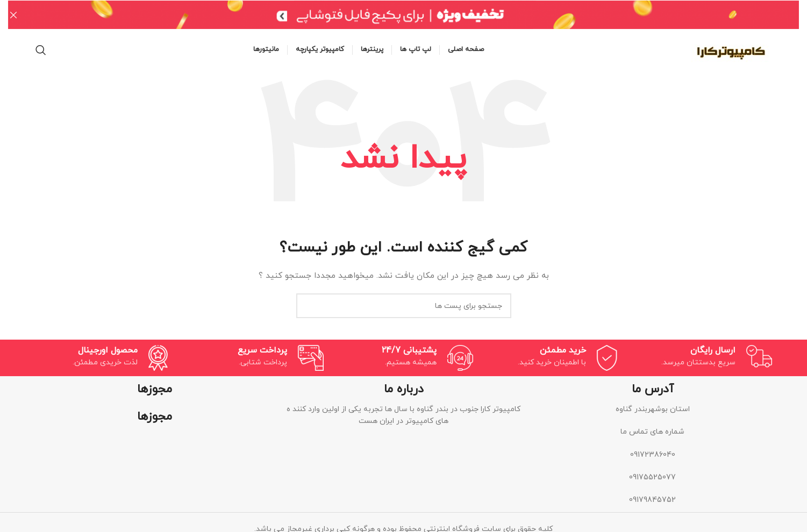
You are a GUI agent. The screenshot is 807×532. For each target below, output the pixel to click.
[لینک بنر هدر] (420, 15)
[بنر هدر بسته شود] (13, 15)
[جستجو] (41, 49)
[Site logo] (732, 49)
